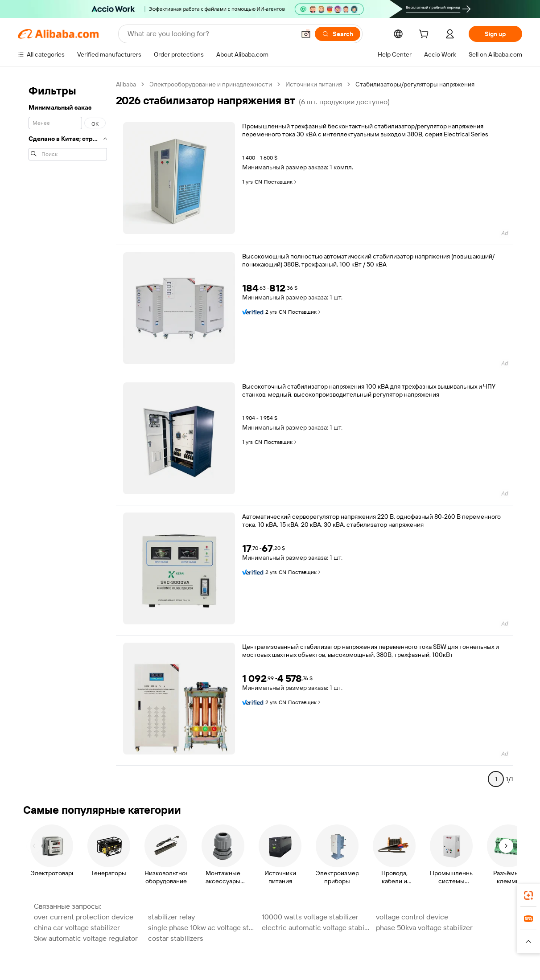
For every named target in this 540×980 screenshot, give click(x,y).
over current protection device (84, 917)
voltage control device (412, 917)
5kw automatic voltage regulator (86, 938)
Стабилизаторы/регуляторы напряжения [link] (415, 84)
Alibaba (126, 84)
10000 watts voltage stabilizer (310, 917)
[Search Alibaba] (210, 34)
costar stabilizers (176, 938)
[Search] (338, 34)
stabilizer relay (171, 917)
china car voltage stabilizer (77, 928)
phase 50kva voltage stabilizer (424, 928)
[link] (528, 895)
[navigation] (68, 435)
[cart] (425, 35)
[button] (306, 34)
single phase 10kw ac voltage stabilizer (202, 928)
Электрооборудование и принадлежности (211, 84)
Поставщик (281, 182)
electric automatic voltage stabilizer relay (316, 928)
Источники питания (314, 84)
